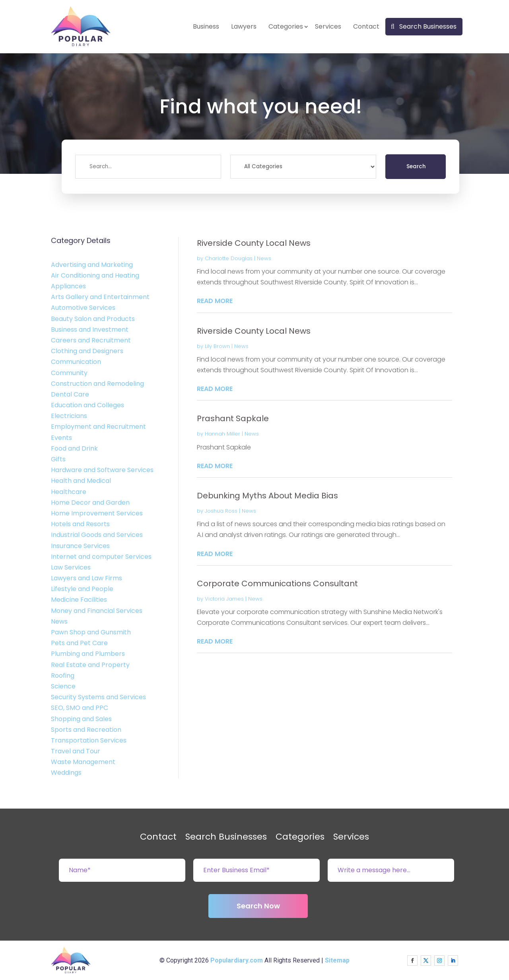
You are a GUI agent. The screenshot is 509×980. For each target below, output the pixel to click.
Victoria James (224, 599)
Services (328, 26)
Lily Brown (217, 346)
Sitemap (337, 960)
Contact (366, 26)
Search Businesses (428, 26)
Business (206, 26)
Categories (286, 26)
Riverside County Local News (254, 243)
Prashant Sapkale (233, 418)
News (264, 258)
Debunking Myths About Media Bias (267, 496)
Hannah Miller (222, 434)
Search (416, 166)
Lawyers (244, 26)
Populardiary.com (237, 960)
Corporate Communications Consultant (277, 583)
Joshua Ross (221, 511)
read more (215, 301)
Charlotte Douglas (229, 258)
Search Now (258, 906)
